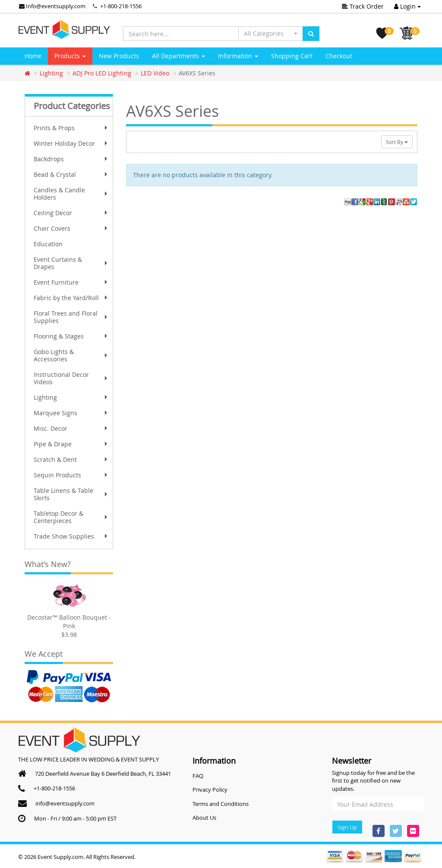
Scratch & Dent (71, 459)
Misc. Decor (71, 428)
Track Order (363, 6)
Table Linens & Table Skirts (71, 494)
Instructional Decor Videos (71, 378)
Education (48, 244)
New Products (119, 56)
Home (33, 56)
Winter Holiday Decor (71, 143)
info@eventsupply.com (65, 803)
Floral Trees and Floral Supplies (71, 317)
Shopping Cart (292, 56)
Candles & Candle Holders (71, 194)
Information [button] (238, 56)
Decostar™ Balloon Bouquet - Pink (69, 622)
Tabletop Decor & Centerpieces (71, 517)
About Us (204, 818)
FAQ (198, 776)
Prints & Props (71, 128)
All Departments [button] (178, 56)
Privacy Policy (210, 790)
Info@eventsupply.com (52, 6)
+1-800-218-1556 (121, 6)
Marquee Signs (71, 413)
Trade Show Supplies (71, 536)
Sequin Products (71, 475)
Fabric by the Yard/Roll (71, 298)
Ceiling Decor (71, 213)
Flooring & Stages (71, 336)
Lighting (71, 397)
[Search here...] (181, 34)
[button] (271, 34)
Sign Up (347, 827)
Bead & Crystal (71, 174)
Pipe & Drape (71, 444)
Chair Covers (71, 228)
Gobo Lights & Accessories (71, 355)
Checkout (339, 56)
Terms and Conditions (221, 804)
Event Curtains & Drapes (71, 263)
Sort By (397, 142)
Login (407, 6)
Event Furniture (71, 282)
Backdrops (71, 159)
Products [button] (70, 56)
